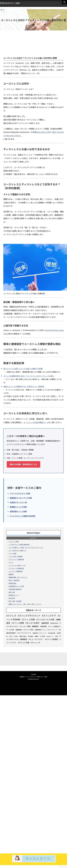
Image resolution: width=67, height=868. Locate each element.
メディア (11, 562)
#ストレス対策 (28, 619)
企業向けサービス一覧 (18, 503)
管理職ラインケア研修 (18, 507)
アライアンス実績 (14, 541)
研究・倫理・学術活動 (15, 601)
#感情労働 (43, 626)
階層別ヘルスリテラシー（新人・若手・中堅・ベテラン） (25, 604)
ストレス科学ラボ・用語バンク (18, 550)
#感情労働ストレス (40, 630)
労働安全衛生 (12, 583)
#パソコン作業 (24, 643)
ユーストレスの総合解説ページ (36, 423)
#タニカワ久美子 (32, 623)
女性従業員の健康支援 (15, 589)
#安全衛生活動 (52, 633)
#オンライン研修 (28, 630)
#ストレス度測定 (52, 639)
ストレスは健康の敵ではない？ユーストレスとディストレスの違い (29, 376)
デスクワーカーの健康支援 (16, 559)
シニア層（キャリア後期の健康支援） (19, 544)
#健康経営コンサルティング (39, 633)
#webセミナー (50, 636)
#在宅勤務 (30, 636)
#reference (54, 623)
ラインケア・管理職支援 (16, 571)
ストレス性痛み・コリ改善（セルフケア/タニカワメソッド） (26, 547)
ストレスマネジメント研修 (20, 494)
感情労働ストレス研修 (18, 512)
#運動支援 (19, 630)
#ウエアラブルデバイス (24, 633)
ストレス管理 (12, 553)
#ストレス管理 (18, 623)
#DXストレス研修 (13, 636)
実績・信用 (12, 592)
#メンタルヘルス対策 (45, 619)
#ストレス (11, 616)
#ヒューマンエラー (36, 639)
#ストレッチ (36, 643)
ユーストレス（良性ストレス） (17, 565)
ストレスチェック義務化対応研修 (23, 516)
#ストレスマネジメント (29, 616)
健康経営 (11, 574)
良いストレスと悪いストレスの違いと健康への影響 (23, 369)
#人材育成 (43, 636)
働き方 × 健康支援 (14, 580)
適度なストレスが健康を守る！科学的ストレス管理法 (24, 387)
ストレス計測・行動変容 (16, 556)
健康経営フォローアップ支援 (21, 498)
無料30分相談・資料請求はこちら (23, 465)
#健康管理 (45, 623)
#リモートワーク (52, 630)
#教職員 (36, 636)
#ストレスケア (49, 616)
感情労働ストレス (14, 595)
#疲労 (57, 636)
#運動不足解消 (23, 636)
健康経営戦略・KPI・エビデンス (18, 577)
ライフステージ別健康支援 (16, 568)
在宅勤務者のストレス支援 (16, 586)
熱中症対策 (12, 598)
